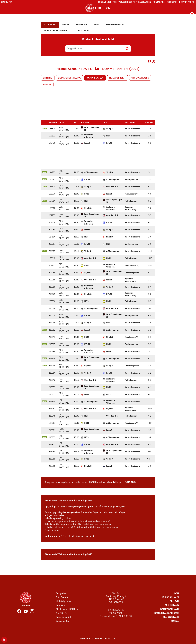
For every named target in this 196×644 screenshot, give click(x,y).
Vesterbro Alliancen (89, 136)
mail (112, 482)
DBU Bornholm (170, 597)
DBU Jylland (172, 605)
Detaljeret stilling (69, 78)
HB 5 (108, 136)
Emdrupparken (131, 180)
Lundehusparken (132, 273)
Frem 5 (87, 143)
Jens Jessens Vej (132, 194)
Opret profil (186, 2)
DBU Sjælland (171, 617)
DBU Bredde (62, 597)
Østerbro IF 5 (112, 187)
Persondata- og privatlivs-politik (98, 639)
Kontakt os (159, 2)
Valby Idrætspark (132, 129)
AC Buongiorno (91, 172)
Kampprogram (95, 78)
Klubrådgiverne (63, 601)
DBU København (169, 609)
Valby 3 (109, 129)
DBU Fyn (174, 601)
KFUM (109, 143)
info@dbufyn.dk (116, 610)
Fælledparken (131, 201)
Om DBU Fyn (7, 2)
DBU (177, 593)
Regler (47, 85)
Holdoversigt (117, 78)
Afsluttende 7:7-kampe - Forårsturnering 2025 (68, 501)
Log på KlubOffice (107, 2)
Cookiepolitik (62, 621)
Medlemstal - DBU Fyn (67, 609)
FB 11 (87, 194)
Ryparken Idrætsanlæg (130, 208)
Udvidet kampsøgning (57, 31)
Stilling (48, 78)
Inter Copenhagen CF (92, 129)
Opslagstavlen (140, 78)
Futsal (175, 621)
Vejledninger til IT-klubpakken (135, 2)
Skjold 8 (110, 172)
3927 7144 (130, 482)
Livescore (83, 31)
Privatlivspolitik (64, 617)
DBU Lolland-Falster (167, 613)
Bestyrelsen (62, 593)
